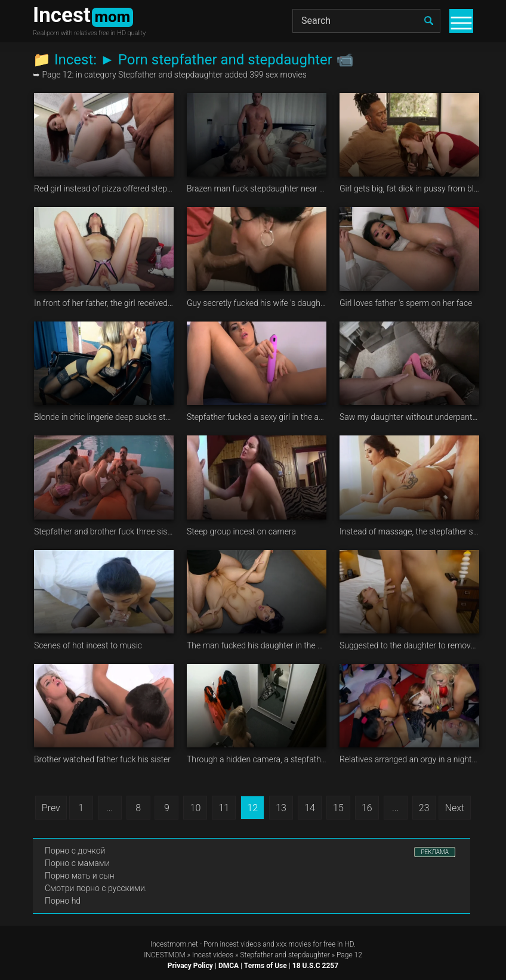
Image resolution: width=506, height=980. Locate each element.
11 (224, 808)
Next (455, 808)
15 (338, 808)
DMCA (229, 966)
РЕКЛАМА (435, 852)
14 (310, 808)
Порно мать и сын (80, 876)
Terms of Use (266, 966)
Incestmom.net (174, 944)
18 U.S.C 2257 (315, 966)
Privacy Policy (190, 966)
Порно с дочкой (75, 851)
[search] (428, 21)
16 (367, 808)
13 (281, 808)
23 (424, 808)
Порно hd (63, 901)
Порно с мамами (77, 863)
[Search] (366, 21)
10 (196, 808)
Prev (51, 808)
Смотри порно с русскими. (96, 888)
